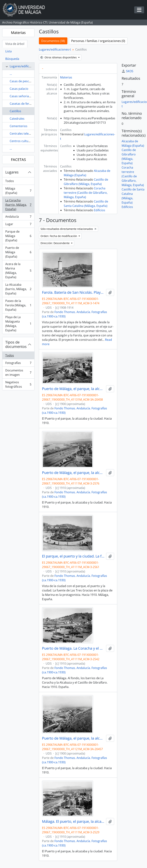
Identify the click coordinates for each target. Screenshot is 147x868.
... (11, 74)
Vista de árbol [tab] (15, 44)
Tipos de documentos (16, 344)
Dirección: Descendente (55, 243)
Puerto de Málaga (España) (18, 252)
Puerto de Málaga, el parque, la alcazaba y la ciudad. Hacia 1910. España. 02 (73, 473)
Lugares (12, 172)
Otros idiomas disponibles (59, 57)
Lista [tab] (8, 51)
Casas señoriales (21, 96)
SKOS (127, 71)
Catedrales (17, 119)
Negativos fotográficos (18, 384)
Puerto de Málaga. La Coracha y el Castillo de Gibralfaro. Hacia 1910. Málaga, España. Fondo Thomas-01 (73, 648)
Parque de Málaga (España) (18, 236)
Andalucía (18, 217)
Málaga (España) (18, 191)
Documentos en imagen (18, 373)
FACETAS (18, 160)
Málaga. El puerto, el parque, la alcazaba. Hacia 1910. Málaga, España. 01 (73, 821)
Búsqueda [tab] (12, 59)
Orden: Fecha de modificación (59, 236)
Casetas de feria (21, 104)
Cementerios (19, 126)
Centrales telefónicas (24, 134)
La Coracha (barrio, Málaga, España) (18, 205)
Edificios (100, 210)
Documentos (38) (53, 41)
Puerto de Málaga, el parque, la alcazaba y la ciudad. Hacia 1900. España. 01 (73, 738)
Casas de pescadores (24, 81)
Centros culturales (22, 141)
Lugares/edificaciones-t (26, 66)
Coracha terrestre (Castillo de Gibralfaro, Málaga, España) (86, 193)
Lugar (18, 225)
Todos (10, 181)
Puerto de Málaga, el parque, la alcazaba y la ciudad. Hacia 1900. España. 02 (73, 389)
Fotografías (18, 364)
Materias (18, 33)
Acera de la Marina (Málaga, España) (18, 271)
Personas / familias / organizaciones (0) (98, 41)
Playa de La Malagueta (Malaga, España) (18, 324)
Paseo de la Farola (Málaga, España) (18, 305)
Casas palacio (19, 89)
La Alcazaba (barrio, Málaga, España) (18, 289)
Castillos (15, 111)
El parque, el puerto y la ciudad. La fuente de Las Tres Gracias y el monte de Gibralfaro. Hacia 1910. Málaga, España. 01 (73, 556)
